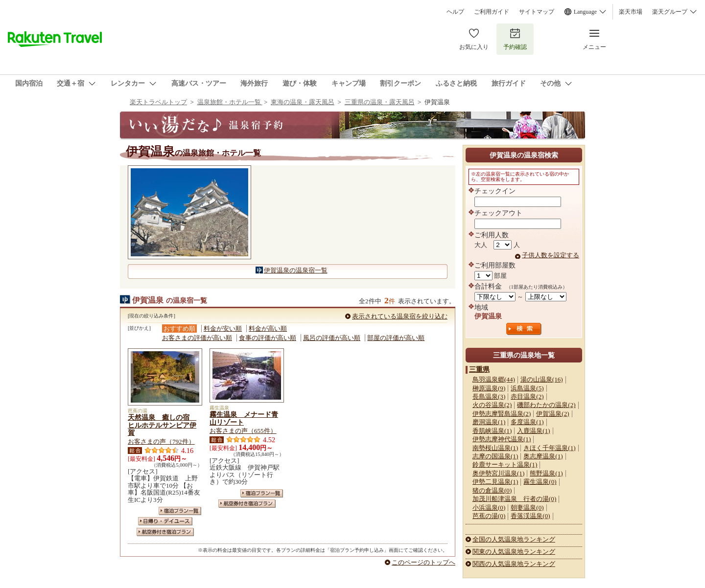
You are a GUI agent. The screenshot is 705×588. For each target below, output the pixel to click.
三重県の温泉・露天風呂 (380, 102)
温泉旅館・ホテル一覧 (230, 102)
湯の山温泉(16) (542, 379)
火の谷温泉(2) (492, 405)
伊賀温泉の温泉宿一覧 (296, 270)
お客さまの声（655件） (243, 431)
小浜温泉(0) (489, 508)
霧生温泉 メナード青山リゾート (244, 418)
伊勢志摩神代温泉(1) (502, 439)
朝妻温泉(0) (527, 508)
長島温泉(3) (489, 396)
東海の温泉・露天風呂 (303, 102)
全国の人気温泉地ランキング (514, 539)
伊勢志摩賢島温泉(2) (502, 414)
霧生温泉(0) (540, 482)
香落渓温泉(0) (530, 516)
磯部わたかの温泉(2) (546, 405)
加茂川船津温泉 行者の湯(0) (514, 499)
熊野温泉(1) (546, 473)
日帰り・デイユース (165, 521)
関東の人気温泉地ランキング (514, 552)
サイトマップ (537, 12)
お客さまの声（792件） (161, 441)
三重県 (479, 369)
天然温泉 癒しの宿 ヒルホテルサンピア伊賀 (162, 425)
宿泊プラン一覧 (180, 511)
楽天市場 (631, 12)
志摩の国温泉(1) (495, 456)
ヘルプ (455, 12)
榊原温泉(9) (489, 388)
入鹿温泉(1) (533, 431)
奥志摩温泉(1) (543, 456)
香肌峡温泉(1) (492, 431)
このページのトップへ (423, 562)
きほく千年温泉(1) (549, 448)
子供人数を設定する (551, 255)
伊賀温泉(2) (552, 414)
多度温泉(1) (527, 422)
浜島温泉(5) (527, 388)
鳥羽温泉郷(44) (494, 379)
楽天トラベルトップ (158, 102)
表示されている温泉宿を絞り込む (400, 316)
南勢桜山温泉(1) (495, 448)
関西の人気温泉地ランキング (514, 564)
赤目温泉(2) (527, 396)
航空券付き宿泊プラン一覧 (165, 532)
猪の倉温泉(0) (492, 490)
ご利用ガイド (492, 12)
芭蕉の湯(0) (489, 516)
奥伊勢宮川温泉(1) (498, 473)
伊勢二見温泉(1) (495, 482)
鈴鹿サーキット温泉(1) (505, 464)
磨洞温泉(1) (489, 422)
